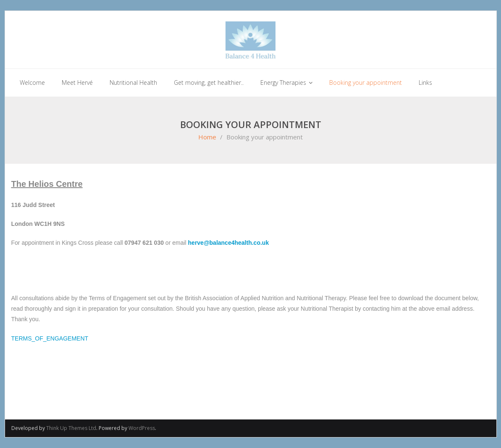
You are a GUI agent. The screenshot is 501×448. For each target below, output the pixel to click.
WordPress (142, 428)
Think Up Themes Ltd (71, 428)
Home (207, 137)
